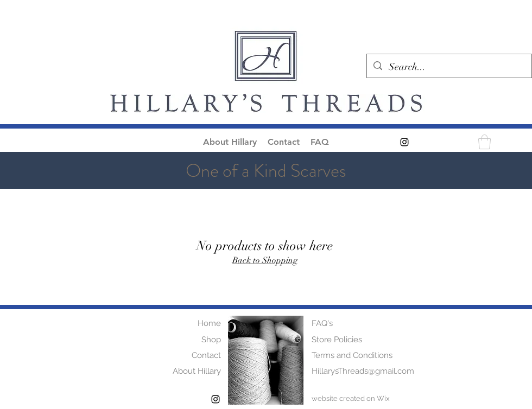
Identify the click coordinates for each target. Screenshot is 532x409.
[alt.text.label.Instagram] (404, 142)
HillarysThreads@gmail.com (363, 371)
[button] (484, 142)
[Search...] (449, 67)
